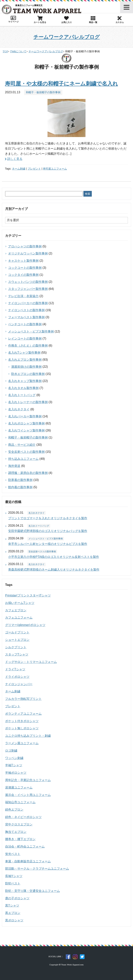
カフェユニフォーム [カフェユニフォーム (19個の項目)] (19, 618)
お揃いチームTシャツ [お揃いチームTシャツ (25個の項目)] (20, 603)
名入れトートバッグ (22, 395)
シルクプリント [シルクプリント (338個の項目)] (16, 647)
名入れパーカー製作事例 (25, 416)
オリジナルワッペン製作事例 (28, 253)
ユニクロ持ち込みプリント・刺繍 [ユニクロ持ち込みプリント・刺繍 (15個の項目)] (28, 736)
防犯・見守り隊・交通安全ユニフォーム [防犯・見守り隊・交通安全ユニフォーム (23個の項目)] (32, 891)
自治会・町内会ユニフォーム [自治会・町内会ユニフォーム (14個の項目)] (25, 846)
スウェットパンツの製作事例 (28, 282)
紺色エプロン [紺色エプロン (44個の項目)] (14, 810)
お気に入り (67, 20)
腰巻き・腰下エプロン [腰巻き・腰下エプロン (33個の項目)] (20, 839)
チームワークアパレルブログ (67, 37)
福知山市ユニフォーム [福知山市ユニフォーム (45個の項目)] (20, 802)
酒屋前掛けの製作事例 (26, 367)
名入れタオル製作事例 (23, 388)
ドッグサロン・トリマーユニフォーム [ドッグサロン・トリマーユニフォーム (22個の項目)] (31, 662)
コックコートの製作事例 (25, 268)
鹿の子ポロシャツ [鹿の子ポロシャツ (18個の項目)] (17, 898)
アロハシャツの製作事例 (25, 246)
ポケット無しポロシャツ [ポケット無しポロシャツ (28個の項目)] (22, 728)
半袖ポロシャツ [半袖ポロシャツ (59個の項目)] (16, 773)
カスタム (120, 20)
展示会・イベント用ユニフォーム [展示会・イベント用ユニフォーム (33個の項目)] (28, 795)
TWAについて (18, 52)
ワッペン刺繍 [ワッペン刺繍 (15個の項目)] (14, 758)
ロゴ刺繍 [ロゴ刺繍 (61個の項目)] (11, 751)
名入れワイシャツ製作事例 (26, 430)
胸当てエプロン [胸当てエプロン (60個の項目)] (16, 832)
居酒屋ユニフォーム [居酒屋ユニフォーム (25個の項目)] (19, 787)
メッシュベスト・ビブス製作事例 (31, 331)
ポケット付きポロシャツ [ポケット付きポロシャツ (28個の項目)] (22, 721)
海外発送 (14, 466)
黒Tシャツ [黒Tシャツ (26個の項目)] (12, 905)
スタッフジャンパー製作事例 (28, 289)
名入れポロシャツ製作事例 (26, 423)
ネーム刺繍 (19, 169)
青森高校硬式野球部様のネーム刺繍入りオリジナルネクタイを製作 (54, 570)
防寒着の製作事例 (20, 480)
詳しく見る (15, 159)
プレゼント (34, 169)
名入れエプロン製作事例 (25, 360)
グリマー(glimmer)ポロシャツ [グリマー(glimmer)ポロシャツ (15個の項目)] (25, 625)
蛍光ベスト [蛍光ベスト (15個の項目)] (13, 854)
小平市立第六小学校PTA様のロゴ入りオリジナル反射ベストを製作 (54, 557)
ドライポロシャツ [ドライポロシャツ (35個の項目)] (17, 677)
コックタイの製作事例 (23, 275)
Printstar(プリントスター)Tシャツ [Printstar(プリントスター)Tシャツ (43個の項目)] (28, 595)
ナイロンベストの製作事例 (26, 310)
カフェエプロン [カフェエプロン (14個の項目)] (16, 610)
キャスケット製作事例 (23, 261)
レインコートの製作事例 (25, 338)
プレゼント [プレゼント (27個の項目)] (13, 706)
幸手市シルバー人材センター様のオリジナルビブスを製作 (48, 544)
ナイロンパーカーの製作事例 (28, 303)
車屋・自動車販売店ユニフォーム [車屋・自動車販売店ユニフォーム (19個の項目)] (28, 861)
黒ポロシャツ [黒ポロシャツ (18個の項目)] (14, 920)
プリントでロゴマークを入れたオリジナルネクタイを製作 (48, 518)
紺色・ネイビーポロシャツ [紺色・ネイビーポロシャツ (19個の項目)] (23, 817)
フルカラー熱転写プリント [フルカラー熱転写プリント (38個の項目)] (23, 699)
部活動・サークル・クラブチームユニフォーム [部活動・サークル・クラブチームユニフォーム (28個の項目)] (37, 869)
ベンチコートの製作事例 (25, 324)
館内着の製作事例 (20, 487)
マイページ (13, 19)
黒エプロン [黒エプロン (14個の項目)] (13, 913)
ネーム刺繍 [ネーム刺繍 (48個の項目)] (13, 691)
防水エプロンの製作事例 (28, 374)
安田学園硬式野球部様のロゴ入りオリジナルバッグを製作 (48, 531)
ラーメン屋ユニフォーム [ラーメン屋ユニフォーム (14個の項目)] (22, 743)
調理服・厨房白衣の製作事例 (28, 473)
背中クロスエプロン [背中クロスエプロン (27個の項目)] (19, 824)
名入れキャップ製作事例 (25, 381)
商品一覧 (93, 20)
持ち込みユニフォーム (23, 459)
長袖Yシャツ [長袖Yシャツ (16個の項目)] (14, 876)
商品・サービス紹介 (22, 445)
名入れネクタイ (19, 409)
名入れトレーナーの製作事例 (28, 402)
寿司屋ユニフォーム (55, 169)
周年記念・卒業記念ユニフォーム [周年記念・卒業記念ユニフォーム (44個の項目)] (28, 780)
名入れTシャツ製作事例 (24, 353)
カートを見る (40, 20)
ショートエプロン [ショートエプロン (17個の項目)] (17, 640)
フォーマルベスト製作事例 (26, 317)
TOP (5, 52)
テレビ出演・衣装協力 (23, 296)
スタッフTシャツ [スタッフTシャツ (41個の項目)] (17, 654)
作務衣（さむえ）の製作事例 (28, 346)
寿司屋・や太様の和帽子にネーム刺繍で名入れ (61, 84)
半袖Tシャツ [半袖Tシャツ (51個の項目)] (14, 765)
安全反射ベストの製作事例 (26, 452)
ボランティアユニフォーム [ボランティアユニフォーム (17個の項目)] (23, 714)
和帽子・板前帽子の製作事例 (43, 92)
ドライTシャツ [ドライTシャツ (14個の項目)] (15, 669)
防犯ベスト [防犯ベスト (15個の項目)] (13, 883)
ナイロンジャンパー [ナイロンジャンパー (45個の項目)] (19, 684)
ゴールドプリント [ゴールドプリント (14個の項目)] (17, 632)
